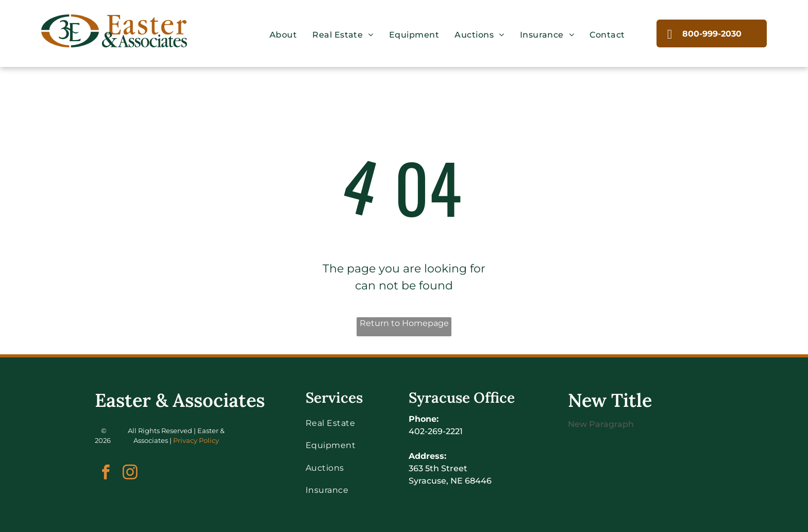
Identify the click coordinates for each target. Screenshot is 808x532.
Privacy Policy (196, 440)
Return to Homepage (404, 323)
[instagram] (130, 474)
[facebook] (106, 474)
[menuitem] (283, 35)
